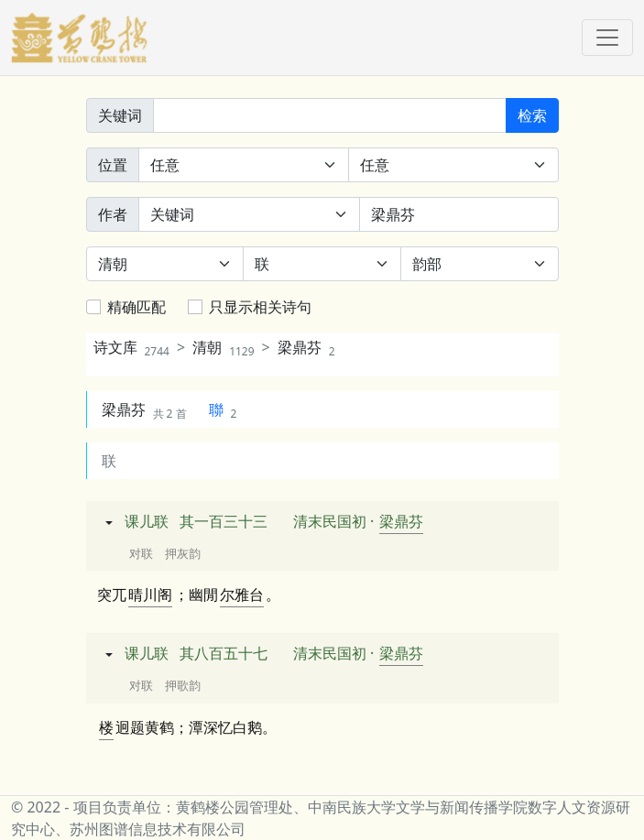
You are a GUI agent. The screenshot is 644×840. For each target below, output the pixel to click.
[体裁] (322, 264)
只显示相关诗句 (260, 307)
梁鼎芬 (306, 347)
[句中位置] (453, 165)
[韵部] (480, 264)
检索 (532, 115)
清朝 (223, 347)
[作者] (459, 214)
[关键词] (330, 115)
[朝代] (165, 264)
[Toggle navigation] (607, 38)
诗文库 (131, 347)
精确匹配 (136, 307)
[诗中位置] (244, 165)
